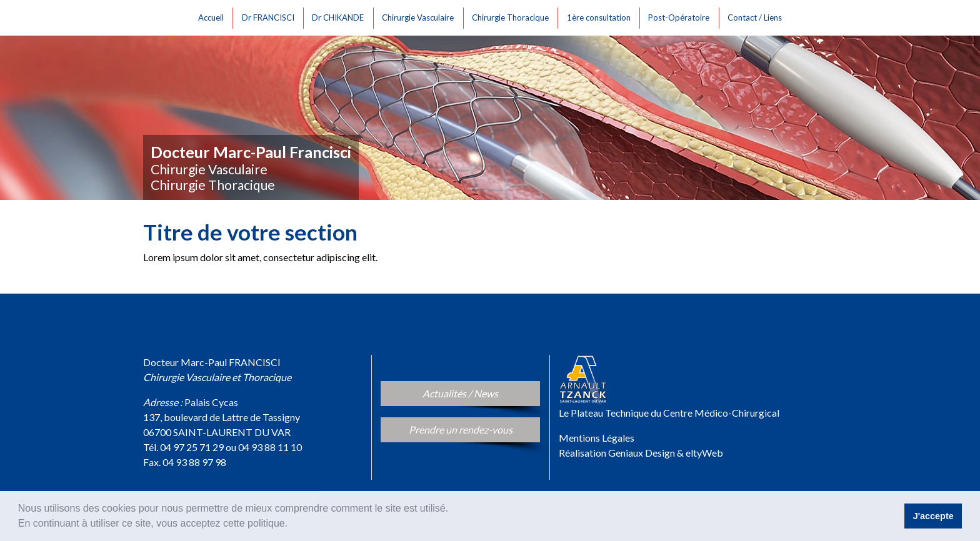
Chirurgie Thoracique (512, 16)
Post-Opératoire (681, 16)
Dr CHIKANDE (340, 16)
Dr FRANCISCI (270, 16)
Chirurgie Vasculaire (420, 16)
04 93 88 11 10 (270, 447)
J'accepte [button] (933, 516)
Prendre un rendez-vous (475, 429)
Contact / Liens (757, 16)
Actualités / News (479, 392)
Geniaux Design (642, 453)
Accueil (213, 16)
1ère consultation (601, 16)
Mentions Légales (597, 438)
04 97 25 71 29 (192, 447)
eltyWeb (704, 453)
